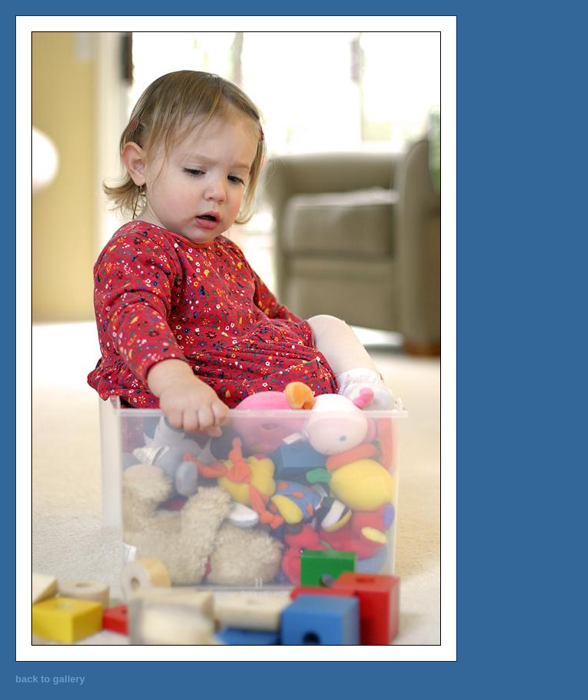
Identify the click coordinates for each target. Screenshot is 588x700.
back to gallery (50, 679)
